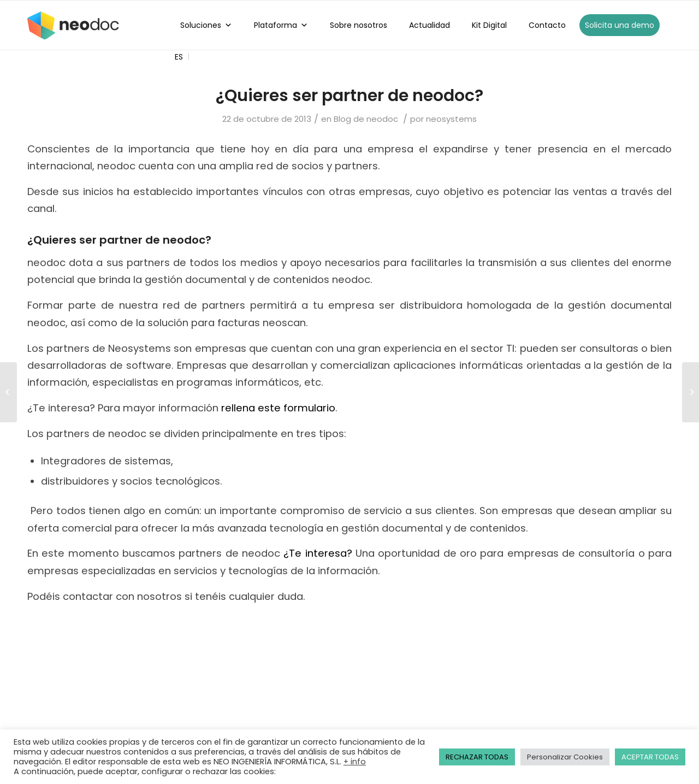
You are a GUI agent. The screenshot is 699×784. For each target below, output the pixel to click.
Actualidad (430, 25)
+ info (355, 762)
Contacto (547, 25)
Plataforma (281, 25)
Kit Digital (489, 25)
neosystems (451, 119)
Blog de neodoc (366, 119)
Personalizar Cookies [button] (565, 757)
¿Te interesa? (318, 553)
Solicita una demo (620, 25)
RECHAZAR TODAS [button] (477, 757)
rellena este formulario (278, 408)
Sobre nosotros (359, 25)
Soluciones (206, 25)
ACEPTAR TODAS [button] (650, 757)
